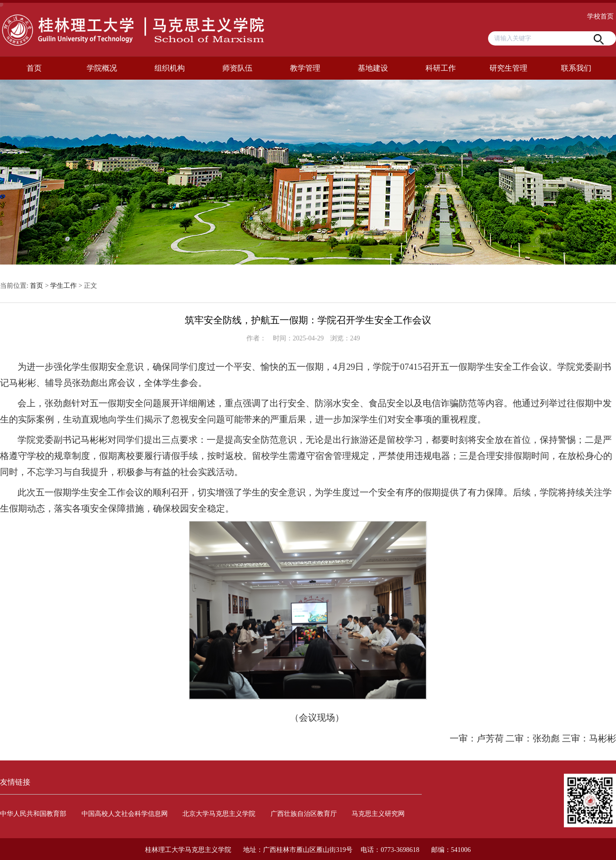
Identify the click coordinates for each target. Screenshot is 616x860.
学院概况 (102, 68)
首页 (34, 68)
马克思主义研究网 (378, 814)
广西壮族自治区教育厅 (304, 814)
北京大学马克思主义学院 (219, 814)
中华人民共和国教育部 (33, 814)
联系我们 (576, 68)
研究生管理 (508, 68)
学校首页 (600, 16)
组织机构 (170, 68)
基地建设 (373, 68)
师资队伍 (237, 68)
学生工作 (63, 286)
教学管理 (305, 68)
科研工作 (441, 68)
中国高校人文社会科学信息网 (125, 814)
